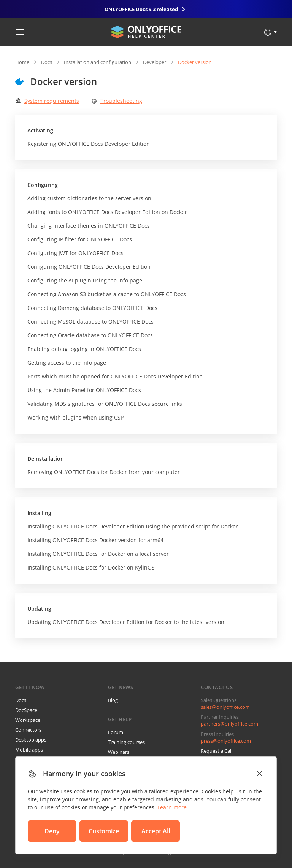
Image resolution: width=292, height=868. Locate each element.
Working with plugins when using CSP (75, 417)
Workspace (28, 720)
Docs (47, 62)
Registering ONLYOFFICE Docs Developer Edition (89, 144)
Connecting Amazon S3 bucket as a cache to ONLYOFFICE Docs (107, 294)
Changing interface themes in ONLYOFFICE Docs (89, 226)
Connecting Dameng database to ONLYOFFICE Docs (92, 308)
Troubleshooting (117, 101)
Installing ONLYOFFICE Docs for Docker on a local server (98, 554)
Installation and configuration (98, 62)
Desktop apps (31, 740)
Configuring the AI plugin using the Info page (85, 280)
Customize (104, 831)
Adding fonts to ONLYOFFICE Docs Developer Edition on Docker (107, 212)
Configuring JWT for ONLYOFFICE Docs (75, 253)
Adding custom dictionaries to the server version (89, 198)
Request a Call (217, 751)
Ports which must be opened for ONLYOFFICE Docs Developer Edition (115, 376)
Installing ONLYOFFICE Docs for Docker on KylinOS (91, 567)
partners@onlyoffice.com (229, 724)
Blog (113, 700)
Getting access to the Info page (67, 363)
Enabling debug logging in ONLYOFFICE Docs (84, 349)
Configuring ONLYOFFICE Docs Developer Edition (89, 267)
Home (22, 62)
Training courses (126, 742)
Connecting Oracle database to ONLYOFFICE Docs (90, 335)
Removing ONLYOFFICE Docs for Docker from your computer (104, 472)
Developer (155, 62)
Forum (116, 732)
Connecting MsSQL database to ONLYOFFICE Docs (90, 322)
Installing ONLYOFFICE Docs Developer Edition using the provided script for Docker (133, 526)
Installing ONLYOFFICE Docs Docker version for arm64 (95, 540)
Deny (52, 831)
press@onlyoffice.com (226, 741)
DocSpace (26, 710)
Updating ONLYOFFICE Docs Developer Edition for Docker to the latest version (126, 622)
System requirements (47, 101)
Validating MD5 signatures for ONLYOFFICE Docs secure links (105, 404)
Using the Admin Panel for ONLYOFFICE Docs (84, 390)
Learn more (172, 807)
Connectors (28, 730)
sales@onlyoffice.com (225, 707)
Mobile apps (29, 750)
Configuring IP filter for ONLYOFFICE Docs (80, 239)
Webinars (119, 752)
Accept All (156, 831)
